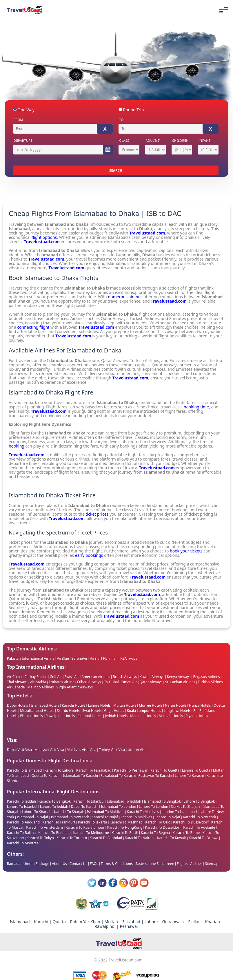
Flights (182, 864)
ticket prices (97, 514)
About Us (59, 864)
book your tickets (186, 551)
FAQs (94, 864)
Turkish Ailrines (210, 682)
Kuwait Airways (152, 677)
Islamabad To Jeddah (124, 801)
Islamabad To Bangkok (163, 801)
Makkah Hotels (171, 716)
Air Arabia (38, 682)
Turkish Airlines (144, 360)
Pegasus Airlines (206, 677)
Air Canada (16, 687)
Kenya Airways (179, 677)
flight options (44, 237)
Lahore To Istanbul (22, 807)
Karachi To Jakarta (92, 822)
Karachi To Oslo (158, 822)
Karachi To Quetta (165, 770)
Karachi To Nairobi (140, 838)
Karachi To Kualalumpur (85, 827)
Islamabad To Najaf (33, 817)
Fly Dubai (111, 682)
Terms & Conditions (117, 864)
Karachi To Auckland (23, 822)
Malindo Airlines (41, 687)
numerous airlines (125, 297)
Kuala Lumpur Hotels (144, 711)
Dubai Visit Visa (19, 750)
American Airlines (96, 677)
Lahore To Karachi (189, 776)
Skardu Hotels (68, 711)
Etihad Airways (89, 682)
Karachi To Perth (125, 833)
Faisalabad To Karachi (118, 776)
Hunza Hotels (200, 705)
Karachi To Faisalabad (94, 770)
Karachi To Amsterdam (44, 827)
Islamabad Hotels (45, 705)
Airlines (196, 864)
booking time (196, 407)
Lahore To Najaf (168, 817)
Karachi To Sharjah (70, 812)
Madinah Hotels (143, 716)
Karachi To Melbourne (91, 833)
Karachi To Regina (155, 833)
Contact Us (78, 864)
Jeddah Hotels (116, 716)
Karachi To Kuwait (172, 838)
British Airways (125, 677)
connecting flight (33, 327)
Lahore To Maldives (137, 817)
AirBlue (63, 658)
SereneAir (80, 658)
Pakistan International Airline (31, 658)
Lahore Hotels (99, 705)
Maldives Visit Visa (81, 750)
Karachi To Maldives (143, 812)
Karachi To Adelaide (199, 827)
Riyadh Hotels (197, 716)
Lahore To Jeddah (55, 807)
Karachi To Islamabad (24, 770)
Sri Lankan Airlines (180, 682)
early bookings (89, 555)
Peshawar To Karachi (155, 776)
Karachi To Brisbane (54, 833)
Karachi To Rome (186, 833)
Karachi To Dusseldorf (191, 822)
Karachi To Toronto (72, 838)
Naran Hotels (176, 705)
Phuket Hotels (31, 716)
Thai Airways (17, 682)
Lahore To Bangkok (199, 801)
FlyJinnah (110, 658)
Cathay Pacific (36, 677)
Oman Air (129, 682)
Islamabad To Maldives (106, 812)
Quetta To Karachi (46, 776)
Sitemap (212, 864)
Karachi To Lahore (59, 770)
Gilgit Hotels (114, 711)
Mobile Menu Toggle (223, 10)
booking (17, 446)
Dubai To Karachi (85, 807)
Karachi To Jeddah (21, 801)
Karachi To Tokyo (40, 838)
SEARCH (116, 170)
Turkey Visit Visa (112, 750)
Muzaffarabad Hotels (37, 711)
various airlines (75, 459)
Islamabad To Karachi (81, 776)
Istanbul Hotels (90, 716)
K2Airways (129, 658)
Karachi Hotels (73, 705)
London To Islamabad (180, 812)
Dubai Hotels (18, 705)
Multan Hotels (125, 705)
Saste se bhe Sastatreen (155, 864)
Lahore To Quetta (196, 770)
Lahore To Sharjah (37, 812)
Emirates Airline (62, 682)
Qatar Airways (114, 360)
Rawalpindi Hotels (60, 716)
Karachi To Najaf (105, 817)
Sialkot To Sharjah (186, 807)
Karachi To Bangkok (55, 801)
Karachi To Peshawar (131, 770)
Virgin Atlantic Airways (75, 687)
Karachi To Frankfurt (59, 822)
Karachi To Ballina (21, 833)
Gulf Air (56, 677)
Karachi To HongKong (125, 827)
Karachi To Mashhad (127, 822)
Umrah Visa (137, 750)
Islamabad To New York (70, 817)
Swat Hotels (92, 711)
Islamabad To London (119, 807)
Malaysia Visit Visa (49, 750)
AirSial (96, 658)
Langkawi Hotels (177, 711)
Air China (14, 677)
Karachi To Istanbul (89, 801)
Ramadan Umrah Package (28, 864)
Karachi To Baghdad (106, 838)
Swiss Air (72, 677)
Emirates (178, 360)
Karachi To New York (199, 817)
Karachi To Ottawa (203, 838)
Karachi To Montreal (23, 843)
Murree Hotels (151, 705)
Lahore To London (154, 807)
